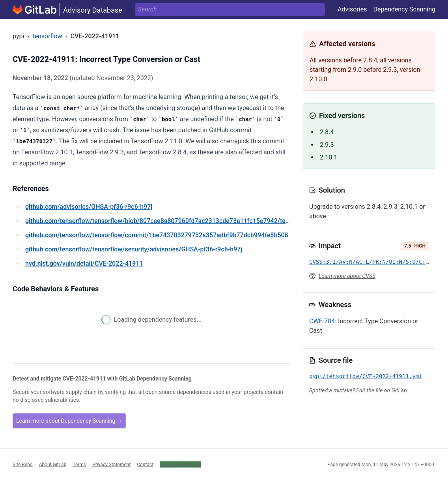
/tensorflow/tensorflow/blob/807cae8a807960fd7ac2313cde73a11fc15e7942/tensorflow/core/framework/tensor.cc (206, 221)
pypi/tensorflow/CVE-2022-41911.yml (366, 376)
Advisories (352, 9)
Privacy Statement (111, 464)
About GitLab (53, 464)
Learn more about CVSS (347, 276)
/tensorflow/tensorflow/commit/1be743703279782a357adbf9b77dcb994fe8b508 (157, 235)
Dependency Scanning (404, 9)
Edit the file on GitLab (381, 390)
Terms (79, 464)
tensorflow (47, 36)
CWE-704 (322, 321)
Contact (145, 464)
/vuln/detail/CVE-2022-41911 (84, 263)
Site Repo (23, 464)
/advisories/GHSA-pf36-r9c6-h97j (89, 207)
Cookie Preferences (180, 464)
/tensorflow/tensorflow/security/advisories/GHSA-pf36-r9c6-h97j (134, 249)
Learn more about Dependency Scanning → (69, 421)
